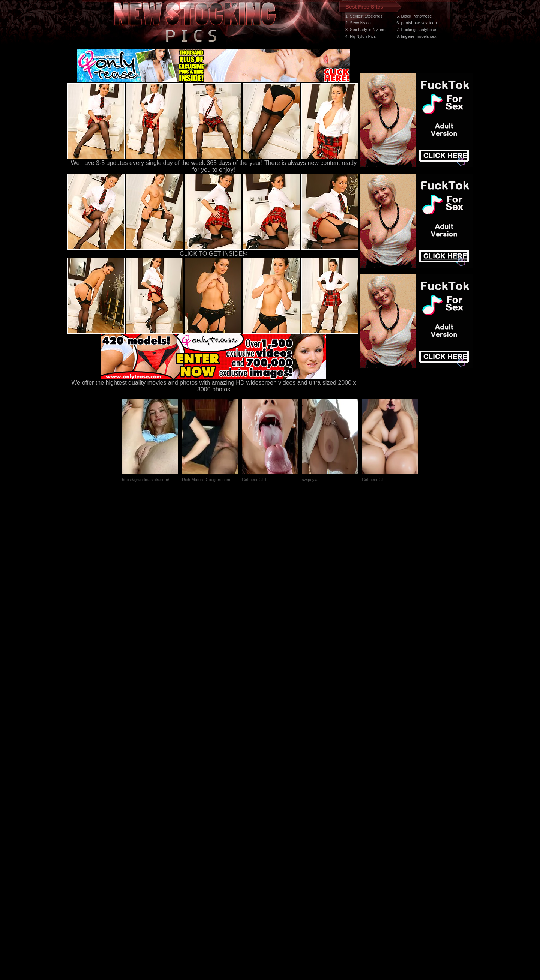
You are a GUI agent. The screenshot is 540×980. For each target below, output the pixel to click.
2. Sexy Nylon (358, 23)
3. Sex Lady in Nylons (365, 30)
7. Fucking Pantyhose (416, 30)
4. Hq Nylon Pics (361, 36)
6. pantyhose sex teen (417, 23)
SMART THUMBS (283, 838)
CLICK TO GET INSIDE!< (214, 254)
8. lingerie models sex (416, 36)
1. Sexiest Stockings (364, 16)
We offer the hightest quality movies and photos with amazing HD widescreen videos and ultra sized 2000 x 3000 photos (214, 383)
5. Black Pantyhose (414, 16)
